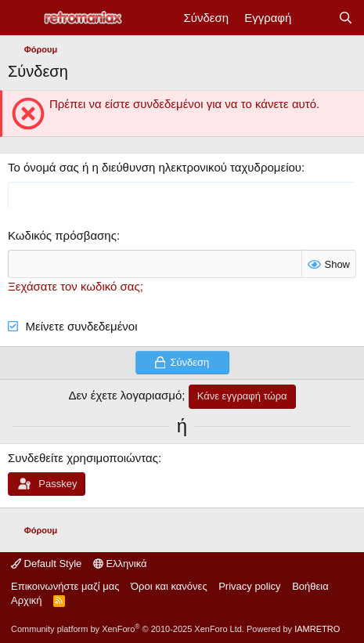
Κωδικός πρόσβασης (62, 235)
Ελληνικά (120, 564)
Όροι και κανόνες (169, 586)
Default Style (46, 564)
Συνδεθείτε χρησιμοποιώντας (83, 458)
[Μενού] (22, 18)
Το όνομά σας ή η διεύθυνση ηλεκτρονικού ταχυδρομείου (155, 167)
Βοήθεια (310, 586)
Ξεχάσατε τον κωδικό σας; (76, 286)
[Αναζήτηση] (346, 18)
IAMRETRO (317, 629)
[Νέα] (314, 18)
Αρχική (27, 600)
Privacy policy (249, 586)
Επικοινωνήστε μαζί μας (65, 586)
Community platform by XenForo (128, 629)
